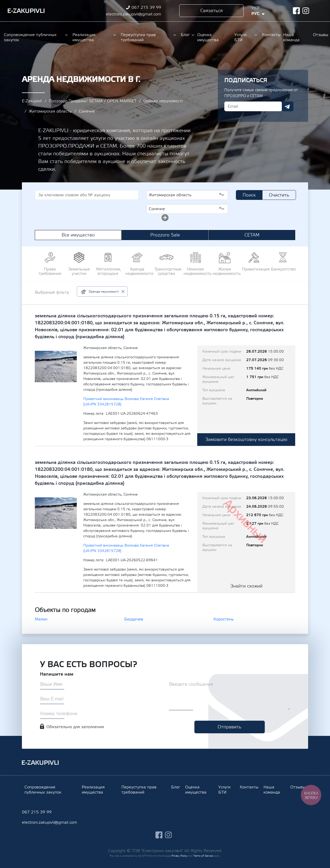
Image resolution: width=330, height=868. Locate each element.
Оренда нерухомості (163, 101)
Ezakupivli (26, 11)
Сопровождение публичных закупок (30, 37)
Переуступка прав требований (138, 37)
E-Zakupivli (32, 101)
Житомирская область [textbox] (185, 195)
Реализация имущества (84, 37)
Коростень (224, 619)
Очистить (279, 195)
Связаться (212, 11)
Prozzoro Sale (165, 235)
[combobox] (187, 195)
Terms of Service (203, 856)
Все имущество (78, 235)
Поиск (249, 195)
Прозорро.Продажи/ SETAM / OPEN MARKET (93, 101)
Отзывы (320, 35)
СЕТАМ (252, 235)
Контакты (270, 35)
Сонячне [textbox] (185, 209)
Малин (41, 619)
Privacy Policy (179, 856)
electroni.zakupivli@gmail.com (134, 14)
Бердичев (134, 619)
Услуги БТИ (240, 37)
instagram (306, 11)
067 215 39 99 (146, 7)
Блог (185, 35)
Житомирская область (50, 111)
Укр (255, 8)
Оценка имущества (208, 37)
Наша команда (291, 37)
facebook (296, 11)
